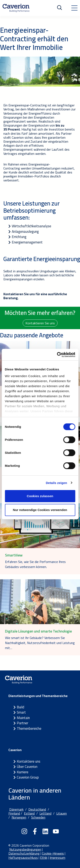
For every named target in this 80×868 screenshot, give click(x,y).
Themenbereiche (29, 728)
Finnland (14, 813)
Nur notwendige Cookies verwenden (40, 510)
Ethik (44, 858)
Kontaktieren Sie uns (40, 323)
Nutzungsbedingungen (25, 849)
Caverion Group (28, 777)
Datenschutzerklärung (24, 853)
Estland (29, 813)
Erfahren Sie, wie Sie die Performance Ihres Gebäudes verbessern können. (35, 564)
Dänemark (16, 809)
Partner (22, 723)
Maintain (23, 718)
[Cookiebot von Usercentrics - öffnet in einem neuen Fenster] (57, 355)
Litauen (62, 813)
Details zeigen (56, 483)
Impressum (57, 858)
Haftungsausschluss (23, 858)
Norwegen (19, 817)
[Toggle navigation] (74, 8)
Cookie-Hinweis (53, 853)
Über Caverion (27, 767)
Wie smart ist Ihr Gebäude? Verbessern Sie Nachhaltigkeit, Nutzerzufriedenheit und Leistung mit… (40, 643)
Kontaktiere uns (29, 761)
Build (20, 707)
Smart (21, 712)
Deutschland (37, 809)
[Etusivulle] (16, 8)
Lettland (45, 813)
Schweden (38, 817)
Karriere (23, 772)
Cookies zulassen (40, 496)
